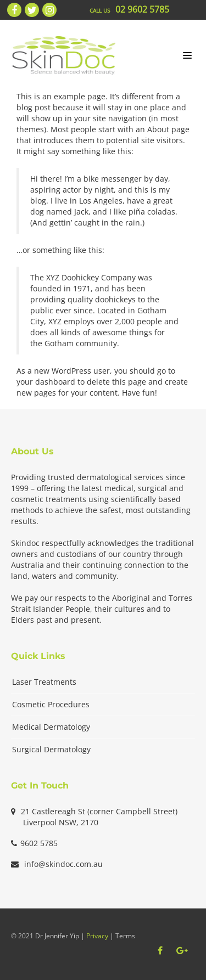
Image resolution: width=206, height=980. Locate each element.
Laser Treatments (44, 682)
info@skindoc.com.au (63, 864)
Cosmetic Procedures (51, 704)
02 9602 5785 (142, 9)
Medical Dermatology (51, 727)
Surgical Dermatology (51, 749)
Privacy (97, 936)
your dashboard (46, 382)
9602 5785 (39, 843)
